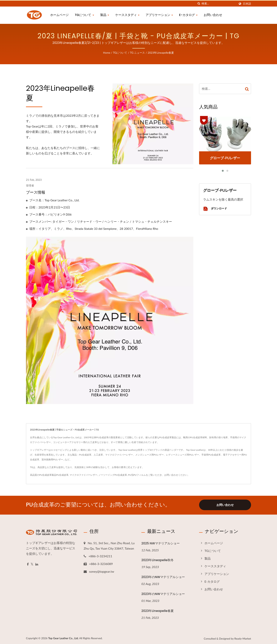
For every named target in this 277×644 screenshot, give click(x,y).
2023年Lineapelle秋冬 (158, 559)
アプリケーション (159, 15)
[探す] (199, 4)
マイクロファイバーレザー (83, 475)
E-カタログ (188, 15)
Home (107, 53)
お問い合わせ (213, 15)
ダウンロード (215, 209)
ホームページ (59, 15)
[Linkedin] (37, 564)
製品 (105, 15)
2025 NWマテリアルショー (161, 543)
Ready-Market (243, 638)
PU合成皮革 (62, 475)
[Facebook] (28, 564)
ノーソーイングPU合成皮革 (113, 475)
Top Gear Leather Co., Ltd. (63, 638)
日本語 (247, 4)
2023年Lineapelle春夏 (161, 53)
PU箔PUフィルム (137, 475)
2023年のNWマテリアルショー (163, 576)
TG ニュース (138, 53)
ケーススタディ (127, 15)
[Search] (219, 4)
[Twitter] (32, 564)
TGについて (84, 15)
